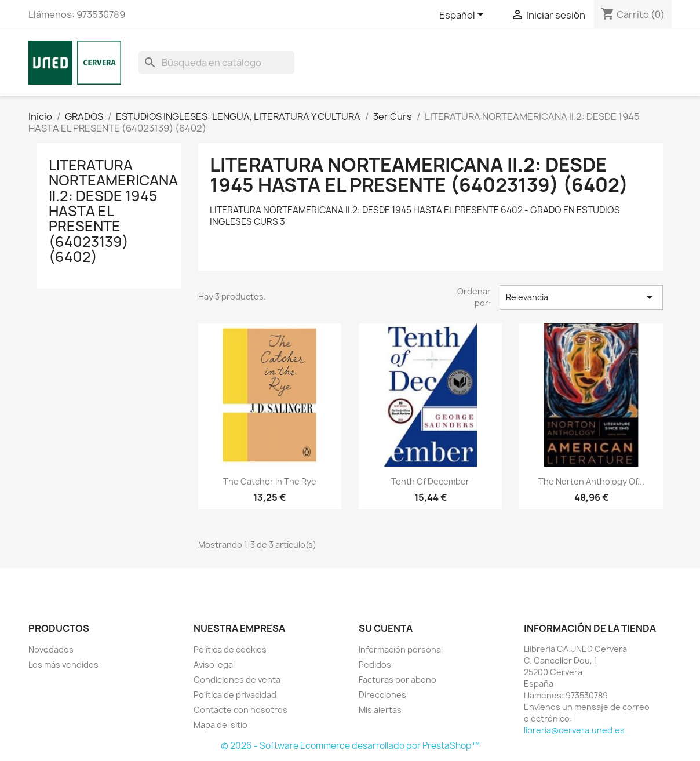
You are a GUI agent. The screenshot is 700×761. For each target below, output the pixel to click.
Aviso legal (214, 664)
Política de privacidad (235, 695)
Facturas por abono (398, 680)
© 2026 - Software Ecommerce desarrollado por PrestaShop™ (350, 746)
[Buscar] (216, 63)
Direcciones (382, 695)
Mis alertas (380, 710)
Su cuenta (386, 628)
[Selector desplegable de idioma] (463, 16)
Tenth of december (430, 481)
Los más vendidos (63, 664)
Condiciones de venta (237, 680)
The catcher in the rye (270, 481)
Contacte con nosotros (240, 710)
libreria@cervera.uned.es (574, 730)
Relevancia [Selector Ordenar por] (581, 297)
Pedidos (375, 664)
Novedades (51, 649)
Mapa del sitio (220, 725)
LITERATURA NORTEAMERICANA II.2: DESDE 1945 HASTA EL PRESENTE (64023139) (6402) (113, 211)
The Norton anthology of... (591, 481)
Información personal (401, 649)
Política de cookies (230, 649)
